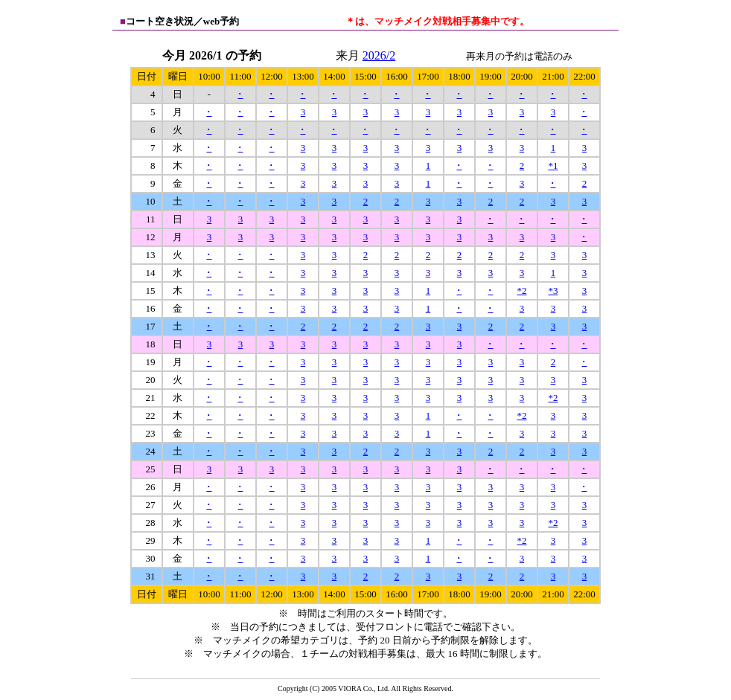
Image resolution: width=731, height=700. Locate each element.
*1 (553, 166)
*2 (521, 290)
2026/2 (379, 55)
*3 (553, 290)
